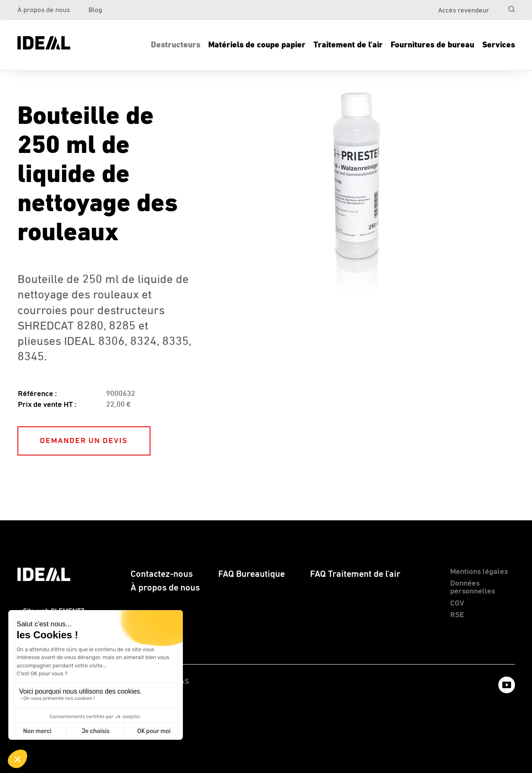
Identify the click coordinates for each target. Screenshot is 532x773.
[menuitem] (497, 7)
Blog (95, 10)
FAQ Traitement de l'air (355, 574)
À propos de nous (44, 10)
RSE (457, 615)
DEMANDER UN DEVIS (84, 441)
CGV (457, 603)
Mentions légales (479, 572)
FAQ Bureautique (251, 574)
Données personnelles (473, 587)
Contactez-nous (162, 574)
